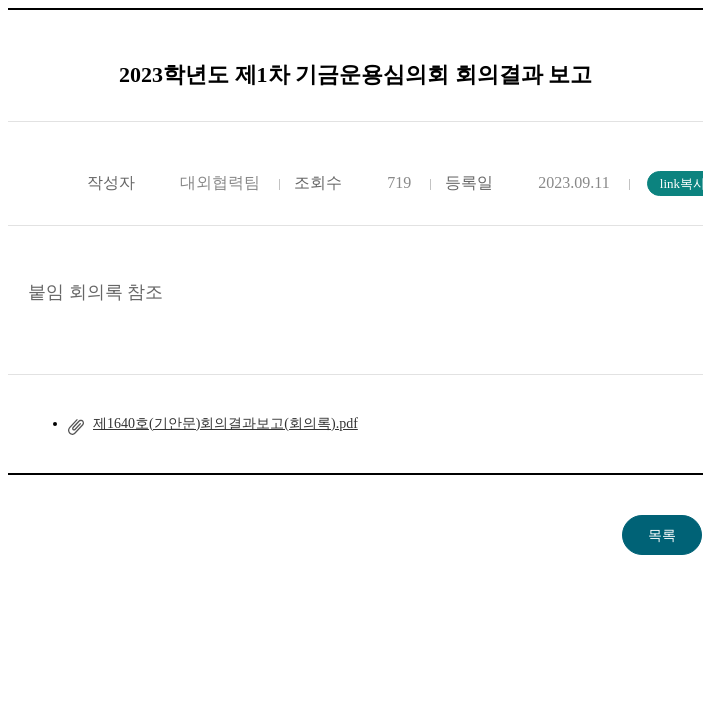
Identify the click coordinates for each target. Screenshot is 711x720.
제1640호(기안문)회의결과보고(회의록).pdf (225, 423)
